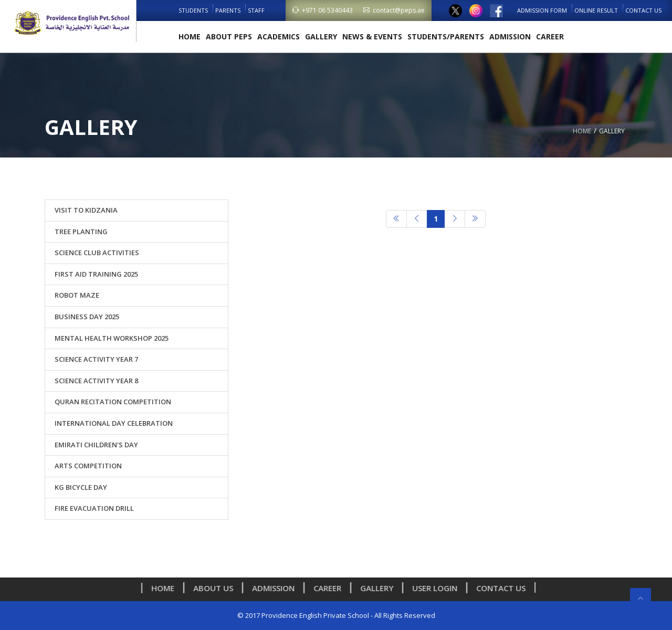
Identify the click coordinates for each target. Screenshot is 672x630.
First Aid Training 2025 (96, 274)
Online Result (596, 10)
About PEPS (229, 36)
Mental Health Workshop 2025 (112, 338)
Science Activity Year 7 (96, 359)
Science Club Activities (97, 253)
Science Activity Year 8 (96, 381)
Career (550, 36)
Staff (256, 10)
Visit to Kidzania (86, 210)
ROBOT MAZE (77, 295)
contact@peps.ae (394, 10)
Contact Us (643, 10)
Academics (279, 36)
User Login (438, 588)
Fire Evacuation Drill (94, 508)
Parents (228, 10)
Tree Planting (81, 232)
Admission (510, 36)
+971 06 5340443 (323, 10)
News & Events (372, 36)
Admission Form (542, 10)
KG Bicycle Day (81, 487)
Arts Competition (88, 466)
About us (216, 588)
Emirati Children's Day (96, 445)
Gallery (321, 36)
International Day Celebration (114, 423)
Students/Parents (446, 36)
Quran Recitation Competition (113, 402)
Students (193, 10)
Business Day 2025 (87, 317)
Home (190, 36)
